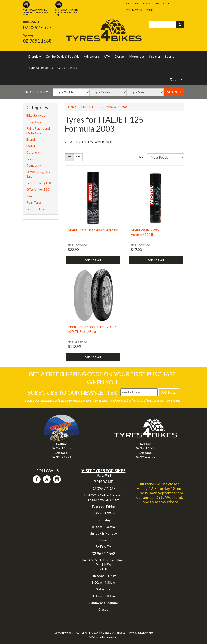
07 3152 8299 (61, 457)
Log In (149, 10)
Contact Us (134, 10)
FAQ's (166, 3)
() (173, 79)
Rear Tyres (34, 202)
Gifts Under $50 (38, 189)
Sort (141, 157)
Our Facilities (150, 3)
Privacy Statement (140, 633)
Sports (170, 56)
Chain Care (34, 122)
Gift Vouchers (67, 68)
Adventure (92, 56)
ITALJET (87, 107)
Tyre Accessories (41, 68)
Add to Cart (93, 260)
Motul (31, 146)
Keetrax (112, 637)
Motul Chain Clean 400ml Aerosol (93, 230)
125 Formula (107, 107)
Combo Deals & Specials (63, 56)
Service (32, 159)
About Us (132, 3)
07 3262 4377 (37, 27)
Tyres (31, 196)
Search (174, 92)
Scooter (155, 56)
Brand (31, 139)
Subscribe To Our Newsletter (72, 392)
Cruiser (120, 56)
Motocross (137, 56)
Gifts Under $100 (39, 183)
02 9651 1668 (37, 41)
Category (33, 152)
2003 (125, 107)
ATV (107, 56)
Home (72, 107)
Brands (35, 56)
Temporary (34, 165)
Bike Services (36, 115)
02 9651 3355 (61, 448)
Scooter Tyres (36, 209)
